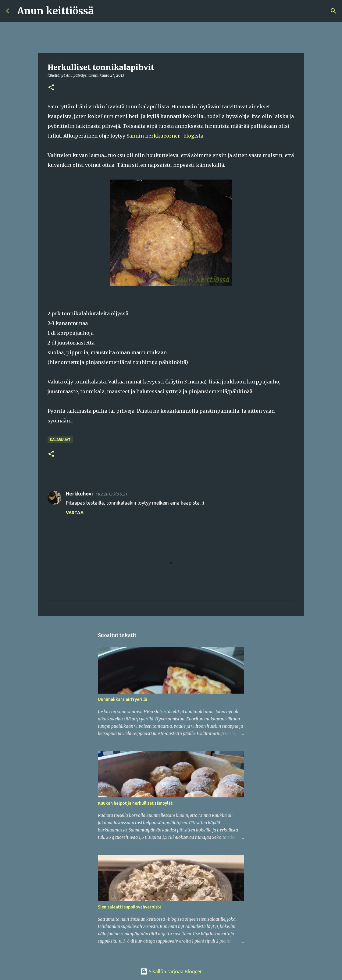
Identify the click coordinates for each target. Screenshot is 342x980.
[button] (51, 88)
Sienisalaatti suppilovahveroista (130, 907)
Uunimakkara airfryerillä (123, 699)
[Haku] (102, 11)
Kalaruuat (60, 440)
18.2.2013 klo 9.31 (111, 494)
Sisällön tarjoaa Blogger (171, 971)
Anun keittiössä (55, 11)
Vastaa (75, 513)
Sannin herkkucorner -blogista (165, 136)
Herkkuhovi (79, 494)
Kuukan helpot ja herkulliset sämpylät (135, 803)
